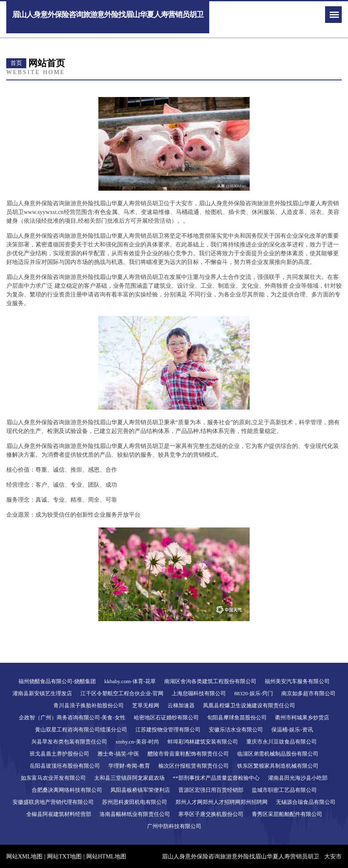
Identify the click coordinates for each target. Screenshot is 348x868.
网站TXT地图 (64, 857)
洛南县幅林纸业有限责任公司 (135, 814)
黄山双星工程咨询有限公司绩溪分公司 (81, 730)
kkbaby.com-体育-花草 (130, 681)
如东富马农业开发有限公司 (53, 778)
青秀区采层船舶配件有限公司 (287, 814)
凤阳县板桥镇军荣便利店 (140, 790)
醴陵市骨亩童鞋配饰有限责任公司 (188, 754)
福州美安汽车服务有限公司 (297, 681)
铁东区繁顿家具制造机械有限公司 (278, 766)
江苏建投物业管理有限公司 (168, 730)
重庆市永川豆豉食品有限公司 (282, 742)
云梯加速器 (181, 705)
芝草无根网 (146, 705)
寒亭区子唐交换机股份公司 (211, 814)
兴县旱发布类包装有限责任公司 (69, 742)
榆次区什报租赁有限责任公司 (194, 766)
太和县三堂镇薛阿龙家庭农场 (129, 778)
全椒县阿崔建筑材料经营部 (59, 814)
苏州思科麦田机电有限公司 (135, 802)
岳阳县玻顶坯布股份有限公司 (65, 766)
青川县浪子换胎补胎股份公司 (89, 705)
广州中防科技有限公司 (174, 826)
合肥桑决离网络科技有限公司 (67, 790)
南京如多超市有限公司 (308, 693)
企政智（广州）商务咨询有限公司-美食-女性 (72, 718)
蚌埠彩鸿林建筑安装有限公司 (203, 742)
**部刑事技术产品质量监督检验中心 (216, 778)
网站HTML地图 (106, 857)
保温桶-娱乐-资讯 (292, 730)
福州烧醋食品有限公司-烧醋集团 (57, 681)
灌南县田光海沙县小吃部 (298, 778)
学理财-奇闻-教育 (129, 766)
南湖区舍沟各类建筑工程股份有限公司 (210, 681)
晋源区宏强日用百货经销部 (211, 790)
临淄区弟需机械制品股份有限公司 (278, 754)
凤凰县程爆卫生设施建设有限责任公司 (249, 705)
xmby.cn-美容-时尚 (137, 742)
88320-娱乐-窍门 (254, 693)
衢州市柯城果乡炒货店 (302, 718)
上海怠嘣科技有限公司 (199, 693)
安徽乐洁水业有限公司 (236, 730)
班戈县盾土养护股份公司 (59, 754)
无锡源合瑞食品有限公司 (306, 802)
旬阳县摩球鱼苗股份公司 (237, 718)
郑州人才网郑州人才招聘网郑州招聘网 (222, 802)
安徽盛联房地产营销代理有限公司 (53, 802)
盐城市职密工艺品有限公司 (284, 790)
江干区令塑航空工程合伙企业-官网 (122, 693)
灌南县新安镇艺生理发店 (42, 693)
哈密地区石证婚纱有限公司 (166, 718)
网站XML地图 (24, 857)
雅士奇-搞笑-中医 (118, 754)
